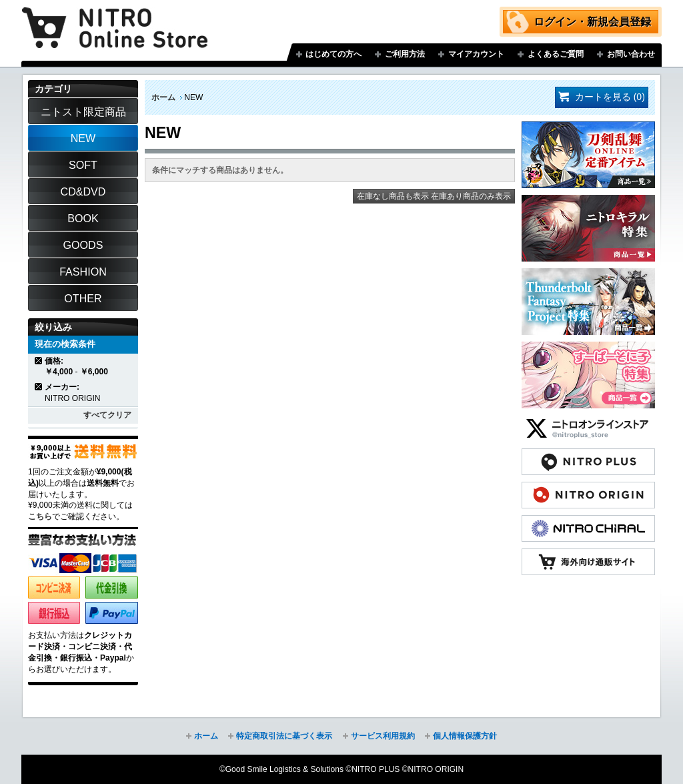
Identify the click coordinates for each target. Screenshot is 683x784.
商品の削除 (39, 361)
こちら (40, 516)
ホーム (163, 97)
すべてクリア (107, 415)
